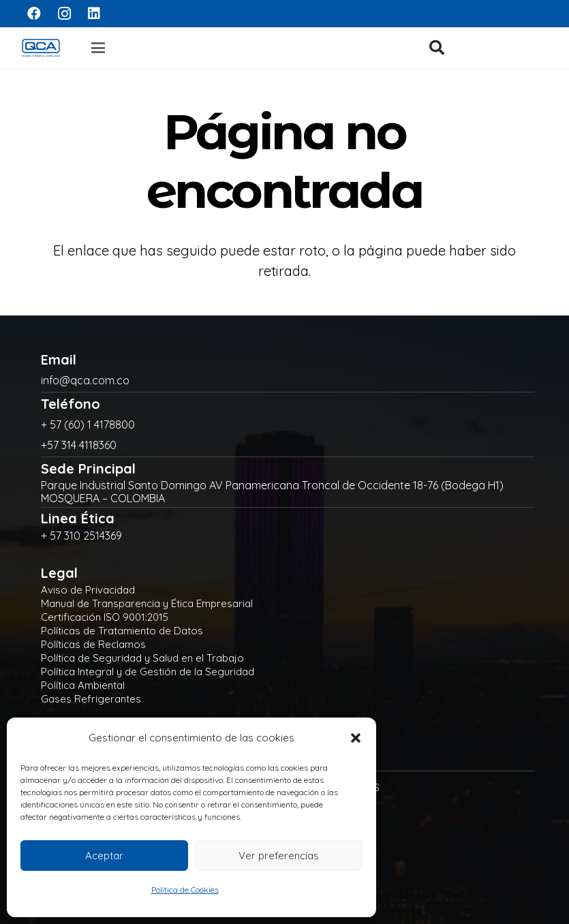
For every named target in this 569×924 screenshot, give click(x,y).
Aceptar (104, 856)
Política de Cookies (185, 890)
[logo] (41, 48)
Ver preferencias (279, 856)
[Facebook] (34, 14)
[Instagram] (64, 14)
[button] (356, 738)
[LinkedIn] (94, 14)
